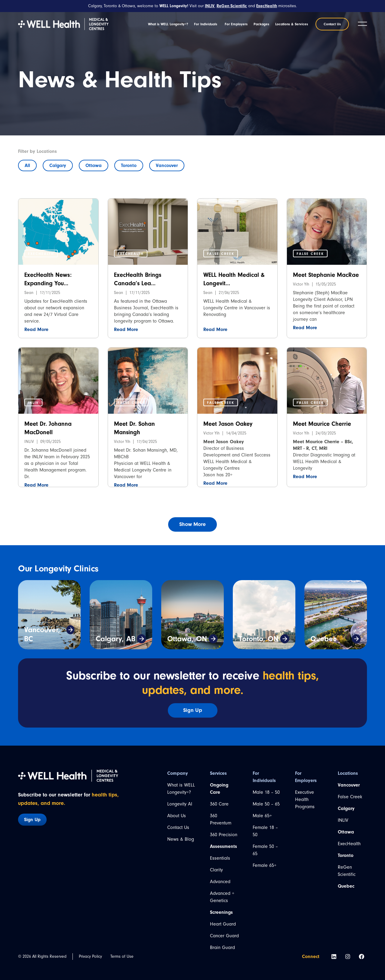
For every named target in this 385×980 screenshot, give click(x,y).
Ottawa (94, 165)
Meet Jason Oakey (228, 424)
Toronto (129, 165)
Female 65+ (265, 865)
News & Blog (181, 839)
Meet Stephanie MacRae (326, 275)
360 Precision (224, 835)
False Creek (350, 797)
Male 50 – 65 (266, 804)
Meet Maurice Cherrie (322, 424)
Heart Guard (223, 924)
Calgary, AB (115, 639)
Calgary (58, 165)
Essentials (220, 858)
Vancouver (167, 165)
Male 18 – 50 (266, 792)
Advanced (220, 882)
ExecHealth (349, 844)
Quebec (323, 639)
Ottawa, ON (187, 639)
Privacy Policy (90, 956)
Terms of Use (122, 956)
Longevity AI (180, 804)
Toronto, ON (259, 639)
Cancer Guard (224, 936)
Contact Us (178, 827)
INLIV (343, 820)
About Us (177, 816)
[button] (41, 254)
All (27, 165)
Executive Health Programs (305, 799)
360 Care (219, 804)
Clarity (216, 870)
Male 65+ (262, 816)
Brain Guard (222, 948)
